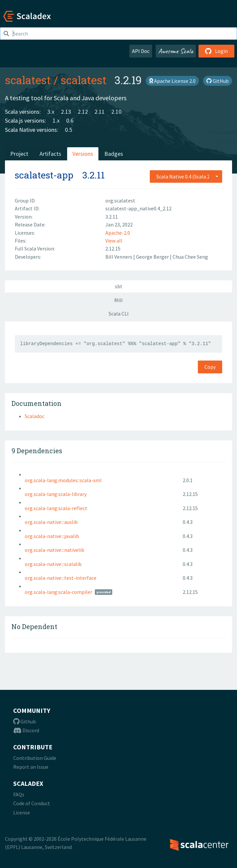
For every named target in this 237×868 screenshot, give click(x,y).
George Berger (153, 257)
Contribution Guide (35, 758)
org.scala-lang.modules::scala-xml (63, 480)
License (22, 812)
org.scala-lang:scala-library (56, 494)
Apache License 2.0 (172, 81)
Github (25, 721)
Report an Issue (31, 767)
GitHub (218, 81)
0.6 (70, 120)
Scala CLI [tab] (119, 314)
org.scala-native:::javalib (52, 536)
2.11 (100, 112)
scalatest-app (44, 175)
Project (19, 154)
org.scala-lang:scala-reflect (56, 508)
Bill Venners (119, 257)
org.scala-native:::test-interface (61, 578)
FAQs (19, 794)
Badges (114, 154)
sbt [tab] (119, 286)
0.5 (68, 130)
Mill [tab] (118, 300)
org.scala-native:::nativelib (54, 550)
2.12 (83, 112)
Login (216, 51)
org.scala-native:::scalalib (53, 564)
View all (114, 241)
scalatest (28, 80)
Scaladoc (35, 416)
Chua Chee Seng (190, 257)
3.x (51, 112)
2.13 (66, 112)
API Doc (141, 51)
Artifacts (50, 154)
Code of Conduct (32, 803)
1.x (56, 120)
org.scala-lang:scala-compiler (58, 592)
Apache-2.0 (118, 233)
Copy (210, 367)
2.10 (116, 112)
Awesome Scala (176, 51)
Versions (83, 154)
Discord (26, 730)
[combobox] (186, 176)
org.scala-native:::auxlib (51, 522)
